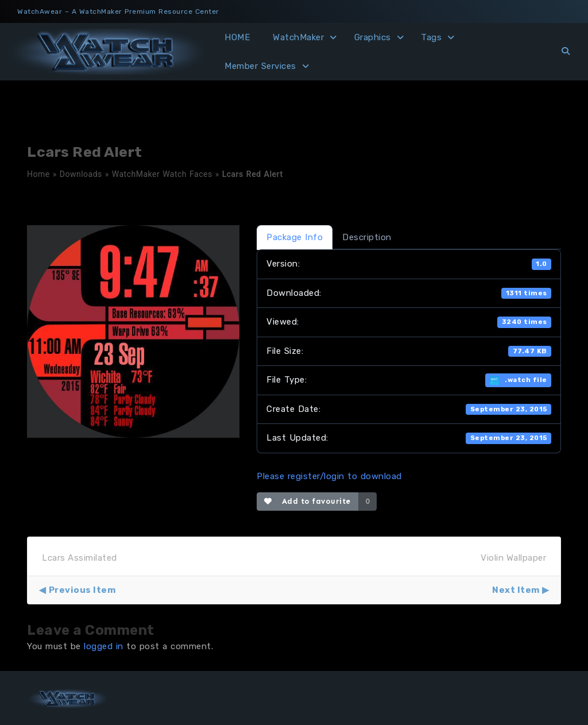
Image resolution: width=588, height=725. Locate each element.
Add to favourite (307, 501)
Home (38, 174)
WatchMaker (298, 37)
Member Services (260, 66)
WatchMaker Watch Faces (162, 174)
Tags (431, 37)
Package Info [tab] (295, 237)
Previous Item (82, 590)
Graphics (373, 37)
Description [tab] (367, 237)
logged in (104, 646)
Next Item (516, 590)
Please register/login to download (329, 476)
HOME (237, 37)
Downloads (81, 174)
